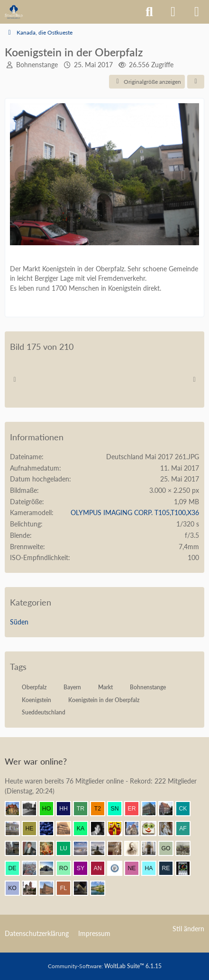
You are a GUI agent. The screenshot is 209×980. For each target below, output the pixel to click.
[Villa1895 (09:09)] (16, 809)
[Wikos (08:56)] (16, 829)
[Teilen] (196, 82)
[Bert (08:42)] (136, 829)
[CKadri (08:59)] (187, 809)
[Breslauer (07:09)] (33, 868)
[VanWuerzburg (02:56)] (101, 888)
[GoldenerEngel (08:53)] (67, 829)
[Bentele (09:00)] (170, 809)
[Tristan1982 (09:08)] (84, 809)
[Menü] (197, 12)
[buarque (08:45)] (101, 829)
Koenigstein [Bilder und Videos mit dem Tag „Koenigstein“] (36, 700)
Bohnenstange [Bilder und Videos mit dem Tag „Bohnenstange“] (148, 687)
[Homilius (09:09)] (50, 809)
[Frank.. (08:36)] (170, 829)
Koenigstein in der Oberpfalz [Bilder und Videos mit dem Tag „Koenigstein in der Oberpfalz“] (104, 700)
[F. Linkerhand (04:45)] (67, 888)
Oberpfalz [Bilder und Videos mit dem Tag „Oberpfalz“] (34, 687)
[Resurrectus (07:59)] (50, 848)
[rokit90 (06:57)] (67, 868)
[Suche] (149, 12)
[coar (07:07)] (50, 868)
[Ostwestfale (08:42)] (118, 829)
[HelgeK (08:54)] (33, 829)
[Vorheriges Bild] (26, 175)
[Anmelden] (173, 12)
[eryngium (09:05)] (136, 809)
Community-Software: (105, 966)
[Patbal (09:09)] (33, 809)
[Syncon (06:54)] (84, 868)
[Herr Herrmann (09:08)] (67, 809)
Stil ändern (188, 929)
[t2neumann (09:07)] (101, 809)
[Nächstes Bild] (183, 175)
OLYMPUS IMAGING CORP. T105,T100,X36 (135, 512)
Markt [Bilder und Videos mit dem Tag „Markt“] (105, 687)
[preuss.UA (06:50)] (118, 868)
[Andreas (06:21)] (187, 868)
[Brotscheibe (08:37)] (153, 829)
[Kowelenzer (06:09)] (16, 888)
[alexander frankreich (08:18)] (187, 829)
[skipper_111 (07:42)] (136, 848)
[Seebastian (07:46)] (118, 848)
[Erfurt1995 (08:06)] (16, 848)
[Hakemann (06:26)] (153, 868)
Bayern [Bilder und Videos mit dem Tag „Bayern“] (72, 687)
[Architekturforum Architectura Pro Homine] (14, 12)
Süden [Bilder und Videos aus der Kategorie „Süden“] (19, 622)
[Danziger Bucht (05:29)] (33, 888)
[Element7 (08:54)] (50, 829)
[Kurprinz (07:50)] (84, 848)
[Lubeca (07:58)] (67, 848)
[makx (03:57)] (84, 888)
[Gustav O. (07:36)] (170, 848)
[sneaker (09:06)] (118, 809)
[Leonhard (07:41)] (153, 848)
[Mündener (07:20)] (187, 848)
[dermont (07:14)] (16, 868)
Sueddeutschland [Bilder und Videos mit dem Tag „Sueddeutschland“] (44, 712)
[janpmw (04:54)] (50, 888)
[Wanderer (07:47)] (101, 848)
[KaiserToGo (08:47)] (84, 829)
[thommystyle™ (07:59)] (33, 848)
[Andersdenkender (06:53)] (101, 868)
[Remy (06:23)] (170, 868)
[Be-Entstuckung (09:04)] (153, 809)
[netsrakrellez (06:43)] (136, 868)
